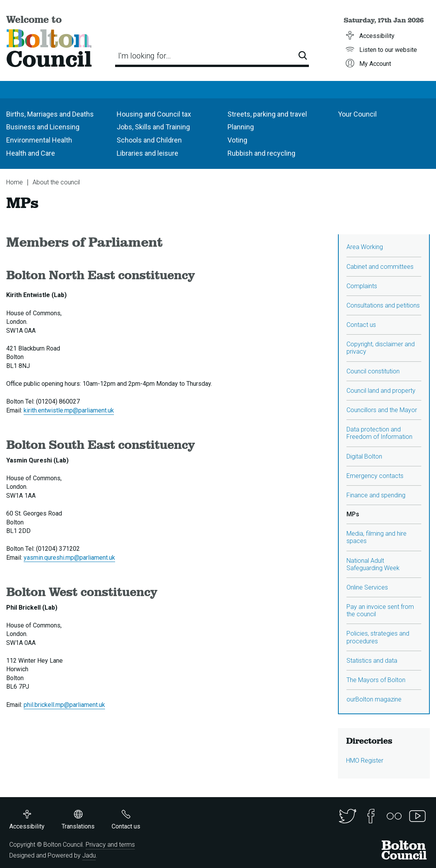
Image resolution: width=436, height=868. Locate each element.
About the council (56, 182)
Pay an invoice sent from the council (380, 610)
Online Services (367, 587)
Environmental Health (39, 140)
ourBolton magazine (374, 699)
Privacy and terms (110, 845)
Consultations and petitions (383, 305)
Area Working (365, 247)
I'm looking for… (145, 56)
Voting (237, 140)
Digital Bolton (364, 456)
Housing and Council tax (154, 114)
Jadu (89, 855)
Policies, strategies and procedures (378, 637)
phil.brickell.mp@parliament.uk (64, 705)
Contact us (361, 325)
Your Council (357, 114)
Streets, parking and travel (267, 114)
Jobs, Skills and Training (153, 127)
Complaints (362, 286)
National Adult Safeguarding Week (373, 564)
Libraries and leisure (147, 153)
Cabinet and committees (380, 267)
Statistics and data (372, 661)
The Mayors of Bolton (376, 680)
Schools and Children (149, 140)
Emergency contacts (375, 476)
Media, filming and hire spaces (377, 537)
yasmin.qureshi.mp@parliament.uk (69, 558)
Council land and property (381, 391)
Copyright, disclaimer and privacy (381, 348)
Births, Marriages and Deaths (50, 114)
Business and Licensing (43, 127)
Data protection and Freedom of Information (379, 433)
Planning (241, 127)
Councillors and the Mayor (382, 410)
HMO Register (365, 761)
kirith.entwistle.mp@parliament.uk (69, 410)
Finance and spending (376, 495)
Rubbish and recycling (261, 153)
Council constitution (373, 371)
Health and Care (31, 153)
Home (15, 182)
